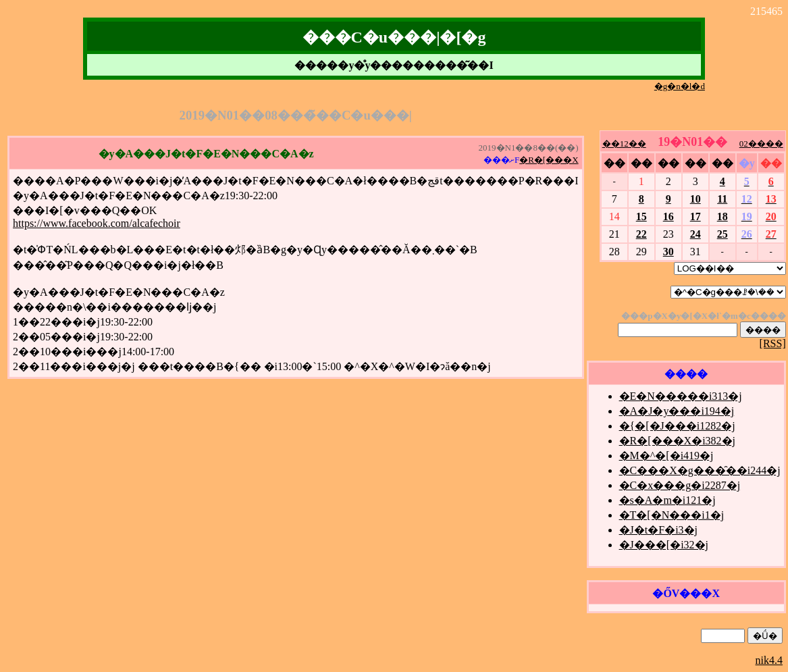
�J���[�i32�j (664, 545)
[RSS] (773, 343)
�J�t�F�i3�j (658, 530)
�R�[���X (549, 160)
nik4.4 (769, 660)
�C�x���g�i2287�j (680, 485)
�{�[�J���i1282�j (677, 426)
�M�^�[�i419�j (666, 456)
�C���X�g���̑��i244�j (700, 470)
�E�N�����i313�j (681, 396)
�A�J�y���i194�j (677, 411)
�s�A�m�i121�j (667, 500)
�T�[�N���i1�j (672, 515)
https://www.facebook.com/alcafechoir (97, 223)
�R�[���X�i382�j (677, 441)
